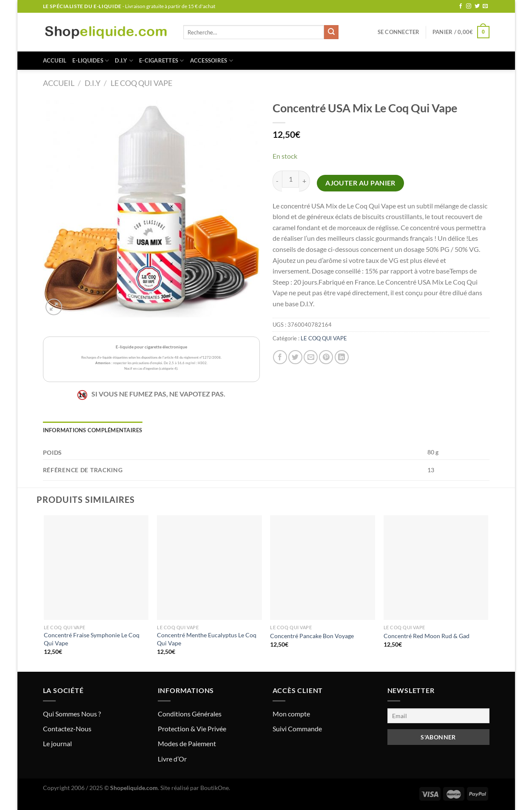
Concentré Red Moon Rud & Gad (427, 636)
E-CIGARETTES (162, 61)
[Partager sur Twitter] (295, 357)
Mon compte (291, 714)
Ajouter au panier (360, 183)
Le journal (57, 743)
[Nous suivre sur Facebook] (461, 6)
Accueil (55, 60)
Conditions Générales (190, 714)
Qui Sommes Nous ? (72, 714)
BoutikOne (215, 788)
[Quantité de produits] (290, 179)
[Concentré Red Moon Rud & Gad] (436, 568)
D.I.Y (124, 61)
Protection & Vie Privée (192, 729)
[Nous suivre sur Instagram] (469, 6)
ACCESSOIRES (212, 61)
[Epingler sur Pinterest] (326, 357)
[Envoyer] (331, 32)
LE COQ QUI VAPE (141, 83)
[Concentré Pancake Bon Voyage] (323, 568)
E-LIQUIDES (91, 61)
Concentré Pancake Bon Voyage (312, 636)
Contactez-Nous (67, 729)
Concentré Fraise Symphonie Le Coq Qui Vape (92, 639)
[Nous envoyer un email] (485, 6)
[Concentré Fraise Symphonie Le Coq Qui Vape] (96, 568)
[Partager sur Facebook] (280, 357)
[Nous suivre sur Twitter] (477, 6)
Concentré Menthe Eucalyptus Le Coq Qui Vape (207, 639)
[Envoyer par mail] (311, 357)
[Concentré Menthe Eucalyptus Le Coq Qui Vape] (209, 568)
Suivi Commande (297, 729)
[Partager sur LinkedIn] (342, 357)
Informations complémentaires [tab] (93, 430)
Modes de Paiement (187, 743)
